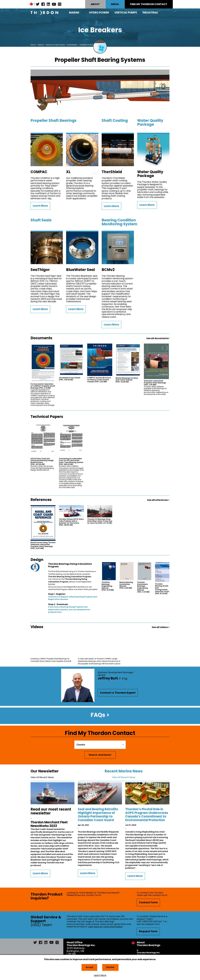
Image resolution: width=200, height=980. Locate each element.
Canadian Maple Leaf (31, 4)
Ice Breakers (72, 45)
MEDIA (115, 4)
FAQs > (100, 715)
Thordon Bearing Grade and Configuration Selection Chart (162, 589)
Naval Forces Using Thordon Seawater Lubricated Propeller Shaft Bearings (43, 545)
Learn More (100, 975)
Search (170, 13)
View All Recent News (42, 777)
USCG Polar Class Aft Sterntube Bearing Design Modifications (42, 461)
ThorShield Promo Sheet (70, 379)
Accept (89, 967)
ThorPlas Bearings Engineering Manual (108, 586)
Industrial (150, 13)
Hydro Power (99, 13)
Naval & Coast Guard (55, 45)
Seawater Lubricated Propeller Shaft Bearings (155, 383)
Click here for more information (105, 927)
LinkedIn (48, 4)
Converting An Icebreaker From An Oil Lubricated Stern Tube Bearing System (71, 461)
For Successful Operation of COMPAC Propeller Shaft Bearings (43, 386)
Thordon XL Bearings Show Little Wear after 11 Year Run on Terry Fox (100, 521)
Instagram (60, 4)
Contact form (148, 902)
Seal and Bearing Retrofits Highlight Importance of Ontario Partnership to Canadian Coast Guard (98, 815)
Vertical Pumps (126, 13)
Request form (148, 931)
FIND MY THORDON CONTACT (149, 4)
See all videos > (161, 627)
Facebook (43, 4)
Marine (74, 13)
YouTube (54, 4)
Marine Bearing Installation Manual (126, 585)
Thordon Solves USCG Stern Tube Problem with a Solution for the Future (71, 522)
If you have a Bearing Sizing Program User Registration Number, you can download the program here (69, 609)
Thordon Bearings (44, 13)
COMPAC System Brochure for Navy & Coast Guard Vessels (99, 380)
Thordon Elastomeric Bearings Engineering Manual (143, 587)
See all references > (158, 500)
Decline (110, 967)
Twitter (38, 4)
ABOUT (95, 4)
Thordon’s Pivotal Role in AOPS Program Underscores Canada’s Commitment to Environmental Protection (147, 815)
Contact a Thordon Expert (118, 693)
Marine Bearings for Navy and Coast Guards (127, 380)
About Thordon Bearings (148, 944)
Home (33, 45)
